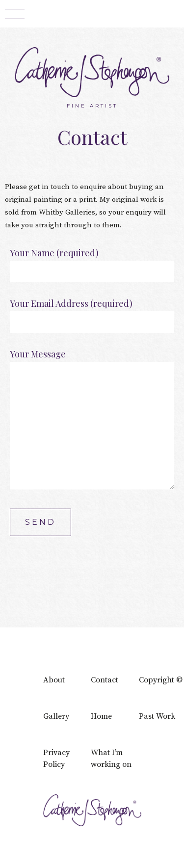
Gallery (56, 716)
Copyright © (161, 680)
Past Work (157, 716)
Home (101, 716)
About (54, 680)
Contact (105, 680)
